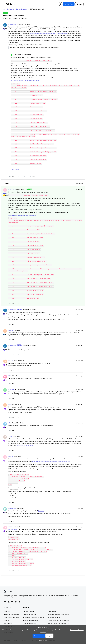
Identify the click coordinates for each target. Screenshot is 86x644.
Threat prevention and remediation (59, 620)
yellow (10, 436)
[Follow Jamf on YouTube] (12, 602)
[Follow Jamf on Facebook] (19, 602)
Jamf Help (7, 611)
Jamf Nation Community (11, 617)
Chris (10, 423)
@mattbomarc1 (13, 529)
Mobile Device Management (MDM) (34, 617)
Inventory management (30, 623)
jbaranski (11, 389)
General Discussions (22, 9)
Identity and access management (59, 614)
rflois (10, 404)
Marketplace (8, 623)
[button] (4, 4)
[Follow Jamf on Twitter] (5, 602)
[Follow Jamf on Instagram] (16, 602)
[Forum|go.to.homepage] (11, 4)
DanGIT (11, 361)
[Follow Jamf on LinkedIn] (9, 602)
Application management (30, 620)
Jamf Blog (7, 620)
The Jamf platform (28, 611)
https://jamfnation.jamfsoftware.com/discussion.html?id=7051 (49, 34)
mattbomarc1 (12, 508)
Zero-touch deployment (30, 614)
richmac (11, 456)
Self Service (52, 611)
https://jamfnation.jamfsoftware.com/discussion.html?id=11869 (51, 462)
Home (3, 9)
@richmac (41, 511)
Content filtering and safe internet (59, 623)
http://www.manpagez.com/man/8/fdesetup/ (25, 80)
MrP (10, 376)
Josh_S (11, 330)
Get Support (11, 9)
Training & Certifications (11, 614)
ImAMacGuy (12, 24)
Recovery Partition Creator (26, 445)
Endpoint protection (54, 617)
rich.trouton (12, 189)
